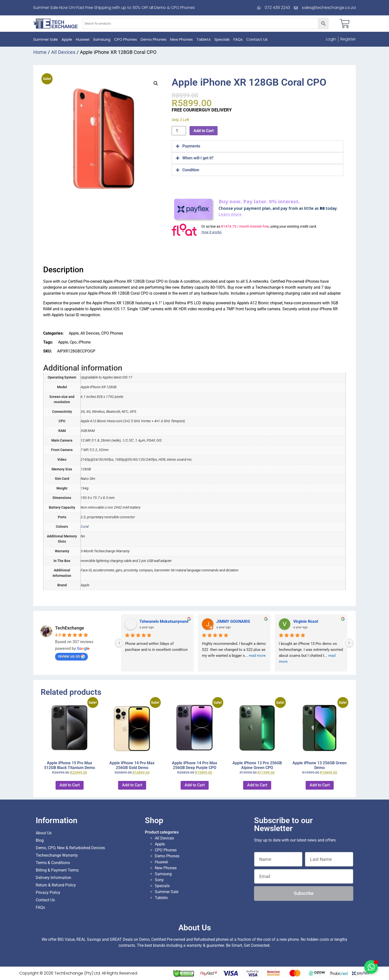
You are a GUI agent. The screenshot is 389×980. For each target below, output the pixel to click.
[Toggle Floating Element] (371, 967)
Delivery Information (53, 878)
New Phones (181, 39)
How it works (211, 232)
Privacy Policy (48, 892)
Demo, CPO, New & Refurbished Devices (70, 848)
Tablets (204, 39)
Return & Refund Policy (56, 885)
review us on (71, 656)
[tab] (258, 146)
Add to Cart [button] (70, 785)
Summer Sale (46, 39)
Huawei (83, 39)
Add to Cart (204, 131)
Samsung (102, 39)
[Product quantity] (179, 131)
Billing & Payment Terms (57, 870)
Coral (85, 527)
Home (40, 52)
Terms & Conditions (53, 863)
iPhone (84, 342)
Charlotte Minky (154, 621)
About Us (44, 833)
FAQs (238, 39)
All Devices (63, 52)
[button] (156, 83)
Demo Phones (154, 39)
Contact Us (257, 39)
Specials (222, 39)
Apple (67, 39)
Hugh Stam (303, 621)
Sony (159, 880)
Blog (40, 840)
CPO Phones (126, 39)
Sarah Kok (226, 621)
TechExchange (70, 628)
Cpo (73, 342)
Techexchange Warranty (57, 855)
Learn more (230, 214)
